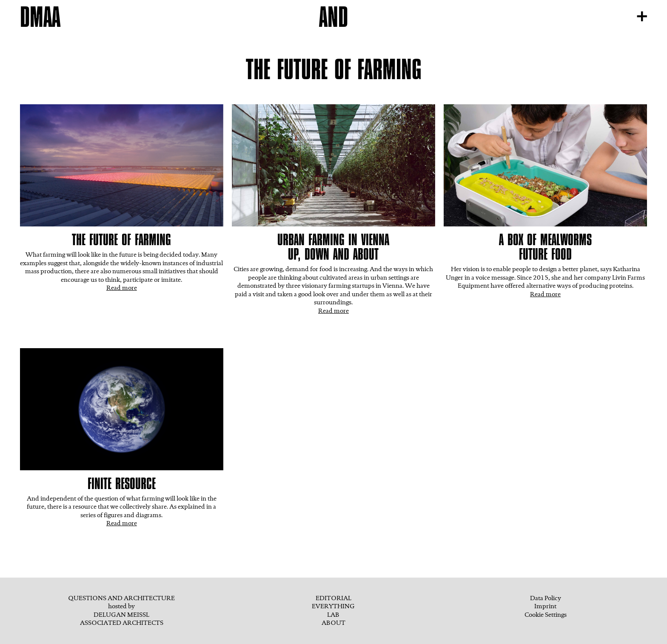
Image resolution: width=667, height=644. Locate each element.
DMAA (40, 17)
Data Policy (546, 598)
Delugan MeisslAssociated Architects (122, 619)
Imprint (545, 606)
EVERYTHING (333, 606)
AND (333, 17)
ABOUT (333, 623)
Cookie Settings (546, 615)
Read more (122, 288)
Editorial (333, 598)
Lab (333, 615)
